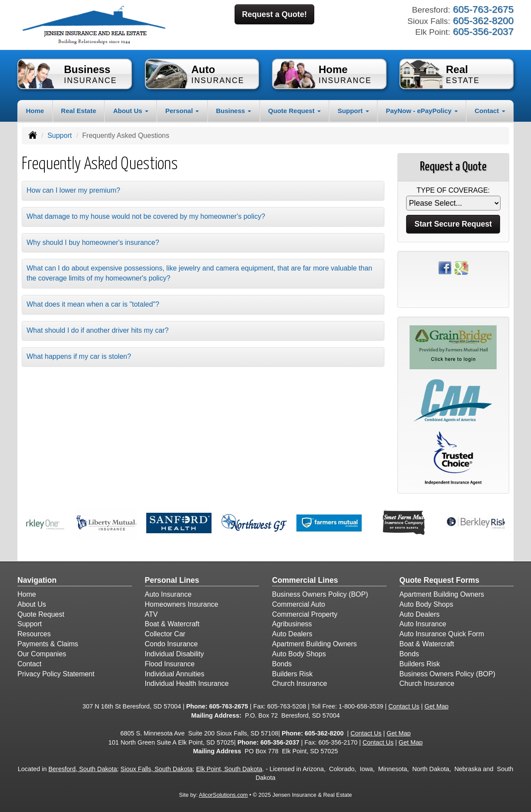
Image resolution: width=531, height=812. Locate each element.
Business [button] (234, 111)
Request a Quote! (274, 14)
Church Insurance (299, 683)
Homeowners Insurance (182, 604)
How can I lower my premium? (73, 190)
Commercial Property (305, 614)
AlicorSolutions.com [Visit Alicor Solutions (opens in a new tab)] (223, 795)
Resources (34, 634)
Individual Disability (175, 654)
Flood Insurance (170, 664)
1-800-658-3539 (361, 706)
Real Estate (79, 111)
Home (35, 111)
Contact (29, 664)
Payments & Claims (48, 644)
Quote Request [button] (294, 111)
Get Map (436, 706)
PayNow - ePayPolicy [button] (422, 111)
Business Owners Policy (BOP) (320, 594)
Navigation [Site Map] (37, 580)
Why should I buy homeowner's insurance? (93, 242)
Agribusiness (292, 624)
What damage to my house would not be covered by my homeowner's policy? (146, 216)
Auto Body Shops (299, 654)
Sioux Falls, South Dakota (157, 769)
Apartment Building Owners (314, 644)
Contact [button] (490, 111)
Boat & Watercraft (172, 624)
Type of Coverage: (453, 190)
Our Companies (42, 654)
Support (60, 135)
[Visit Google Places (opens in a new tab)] (461, 267)
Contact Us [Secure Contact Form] (404, 706)
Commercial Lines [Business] (305, 580)
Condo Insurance (171, 644)
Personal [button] (182, 111)
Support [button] (353, 111)
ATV (151, 614)
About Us (32, 604)
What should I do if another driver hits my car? (97, 330)
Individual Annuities (175, 674)
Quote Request (41, 614)
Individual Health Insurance (187, 683)
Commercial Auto (299, 604)
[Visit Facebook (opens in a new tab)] (445, 267)
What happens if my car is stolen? (79, 356)
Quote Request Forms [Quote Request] (440, 580)
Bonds (282, 664)
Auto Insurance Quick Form (442, 634)
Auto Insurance (168, 594)
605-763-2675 (229, 706)
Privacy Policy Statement (56, 674)
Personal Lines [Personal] (172, 580)
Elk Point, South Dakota (229, 769)
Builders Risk (292, 674)
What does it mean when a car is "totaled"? (93, 304)
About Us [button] (131, 111)
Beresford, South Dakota (83, 769)
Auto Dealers (292, 634)
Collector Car (165, 634)
